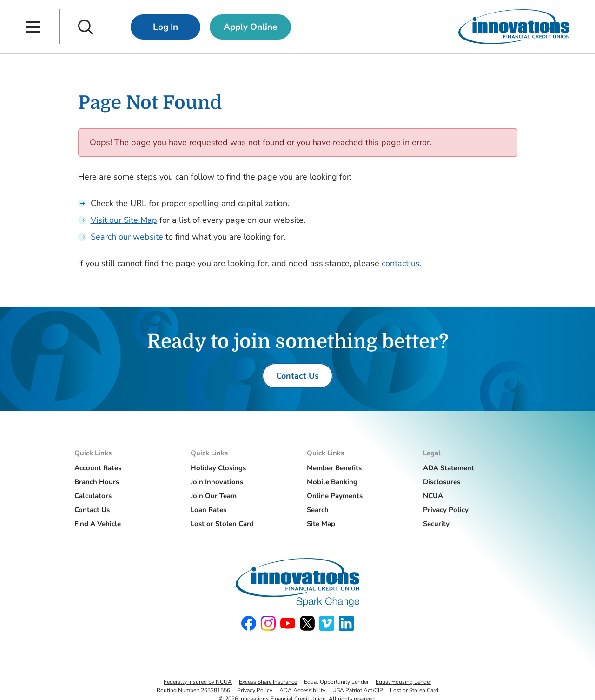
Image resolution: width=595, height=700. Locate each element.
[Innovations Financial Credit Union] (514, 27)
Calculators (93, 496)
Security (436, 524)
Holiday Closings (218, 468)
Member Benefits (334, 468)
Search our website (127, 237)
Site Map (321, 524)
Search (318, 510)
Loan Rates (208, 510)
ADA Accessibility (302, 690)
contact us (401, 263)
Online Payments (335, 496)
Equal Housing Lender (403, 682)
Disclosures (442, 482)
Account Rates (98, 468)
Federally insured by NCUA (198, 682)
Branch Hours (97, 482)
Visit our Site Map (124, 220)
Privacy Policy (446, 510)
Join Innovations (217, 482)
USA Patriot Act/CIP (358, 690)
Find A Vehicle (98, 524)
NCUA (433, 496)
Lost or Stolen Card (222, 524)
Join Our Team (214, 496)
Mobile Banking (332, 482)
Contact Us (92, 510)
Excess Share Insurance (268, 682)
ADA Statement (449, 468)
